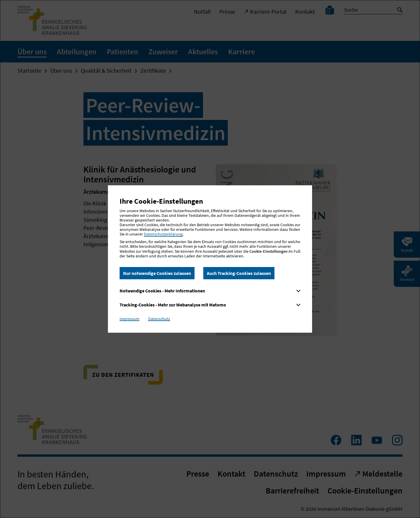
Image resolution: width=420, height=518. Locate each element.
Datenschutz (159, 319)
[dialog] (210, 259)
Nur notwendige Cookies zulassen (157, 273)
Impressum (129, 319)
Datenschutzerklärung (163, 234)
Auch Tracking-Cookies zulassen (239, 273)
